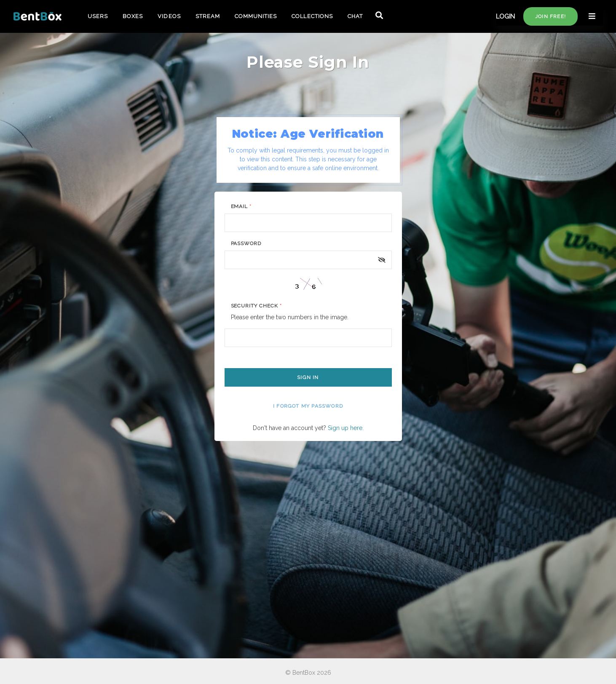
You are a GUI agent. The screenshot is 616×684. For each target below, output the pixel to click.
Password (246, 243)
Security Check (256, 306)
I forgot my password (308, 406)
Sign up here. (346, 428)
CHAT (355, 16)
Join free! (550, 16)
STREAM (208, 16)
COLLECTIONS (312, 16)
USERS (98, 16)
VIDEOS (169, 16)
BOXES (133, 16)
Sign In (308, 377)
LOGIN (505, 16)
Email (241, 206)
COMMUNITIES (256, 16)
